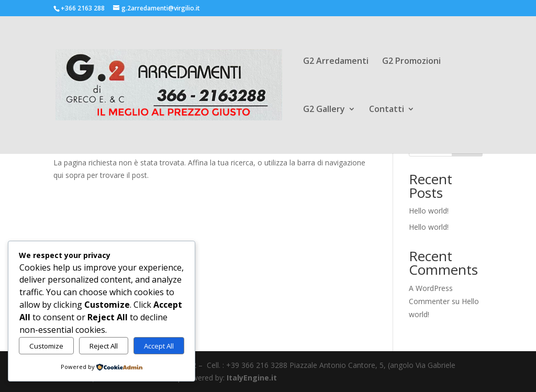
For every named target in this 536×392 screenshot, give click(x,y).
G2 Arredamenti (336, 62)
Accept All (159, 346)
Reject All (104, 346)
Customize (46, 346)
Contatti (387, 110)
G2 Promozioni (411, 62)
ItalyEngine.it (252, 378)
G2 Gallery (324, 110)
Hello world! (429, 211)
